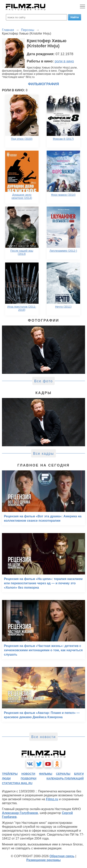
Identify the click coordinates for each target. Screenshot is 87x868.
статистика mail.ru (17, 783)
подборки (29, 778)
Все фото (44, 381)
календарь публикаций (65, 778)
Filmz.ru (52, 799)
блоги (79, 774)
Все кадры (43, 454)
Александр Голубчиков (20, 813)
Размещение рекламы (44, 860)
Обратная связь (62, 856)
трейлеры (10, 774)
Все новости (44, 737)
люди (6, 778)
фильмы (46, 774)
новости (28, 774)
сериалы (63, 774)
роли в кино (64, 61)
